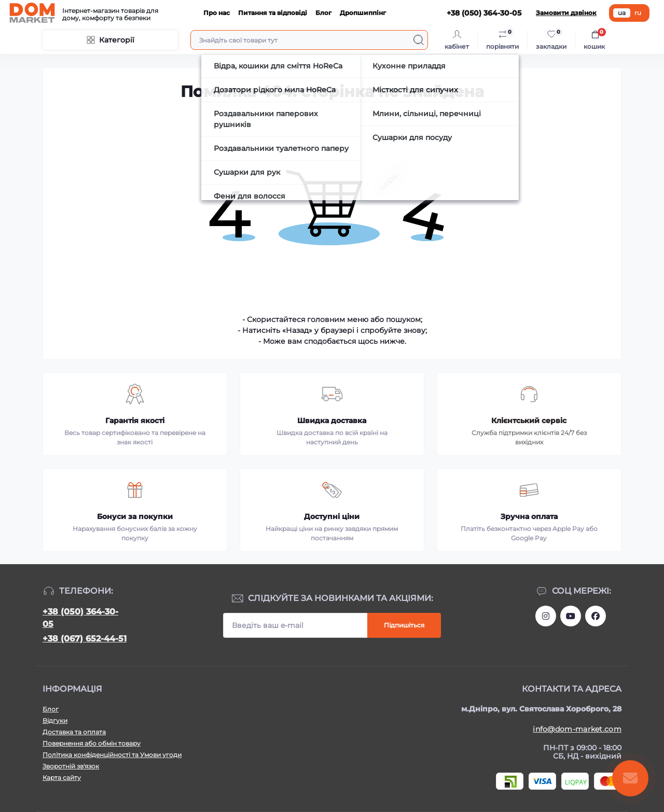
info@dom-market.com (577, 729)
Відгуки (55, 720)
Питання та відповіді (273, 13)
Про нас (217, 13)
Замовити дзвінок (566, 13)
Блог (323, 13)
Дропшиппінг (363, 13)
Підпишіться (404, 625)
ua (622, 13)
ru (638, 13)
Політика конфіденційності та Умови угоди (112, 755)
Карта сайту (62, 778)
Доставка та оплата (74, 732)
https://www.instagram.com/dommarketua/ (546, 616)
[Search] (419, 40)
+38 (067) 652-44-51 (85, 639)
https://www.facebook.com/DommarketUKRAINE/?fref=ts (596, 616)
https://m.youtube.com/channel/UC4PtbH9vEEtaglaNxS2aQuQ (571, 616)
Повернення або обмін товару (92, 743)
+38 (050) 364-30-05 (80, 618)
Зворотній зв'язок (71, 766)
